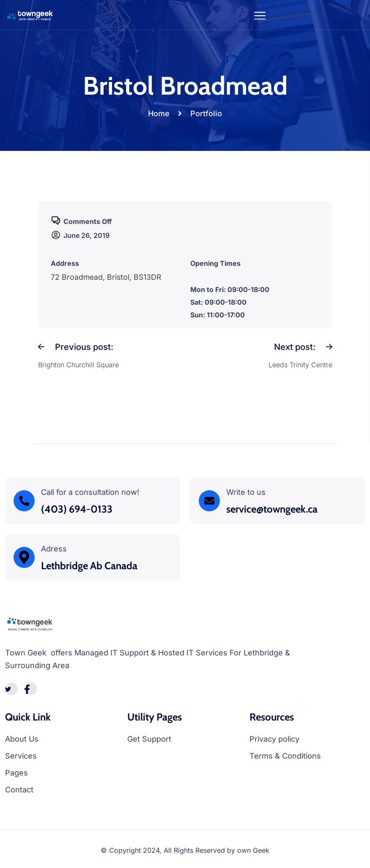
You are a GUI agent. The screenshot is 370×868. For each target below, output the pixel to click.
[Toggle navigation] (260, 15)
